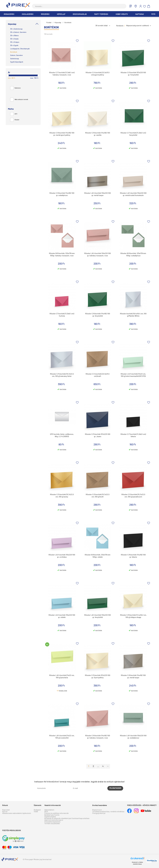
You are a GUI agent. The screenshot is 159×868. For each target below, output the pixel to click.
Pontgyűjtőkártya (99, 813)
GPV (14, 114)
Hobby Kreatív (122, 14)
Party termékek (101, 14)
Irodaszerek (9, 14)
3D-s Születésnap (16, 29)
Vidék (36, 812)
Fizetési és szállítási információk (56, 813)
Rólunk (5, 805)
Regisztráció (97, 810)
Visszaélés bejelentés (52, 822)
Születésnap (15, 59)
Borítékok (14, 52)
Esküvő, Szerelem (16, 55)
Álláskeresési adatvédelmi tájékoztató (17, 813)
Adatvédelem (49, 810)
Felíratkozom (115, 788)
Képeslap (61, 14)
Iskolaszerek (28, 14)
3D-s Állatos (14, 36)
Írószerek (45, 14)
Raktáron (15, 88)
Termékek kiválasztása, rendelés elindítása (108, 812)
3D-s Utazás (14, 39)
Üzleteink (38, 805)
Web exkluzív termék (19, 100)
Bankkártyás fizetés (52, 815)
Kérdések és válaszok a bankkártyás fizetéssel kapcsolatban (67, 818)
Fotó (153, 14)
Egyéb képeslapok (17, 62)
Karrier (5, 812)
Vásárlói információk (53, 805)
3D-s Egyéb (14, 45)
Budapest (37, 810)
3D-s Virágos (15, 42)
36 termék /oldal (102, 26)
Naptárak (140, 14)
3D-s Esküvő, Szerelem (18, 32)
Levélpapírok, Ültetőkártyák (20, 49)
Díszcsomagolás (80, 14)
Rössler (15, 120)
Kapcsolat (6, 810)
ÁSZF (46, 812)
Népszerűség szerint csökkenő (138, 26)
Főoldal (49, 23)
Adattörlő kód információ (54, 820)
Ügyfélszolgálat (50, 817)
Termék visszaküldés (52, 824)
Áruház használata (100, 805)
